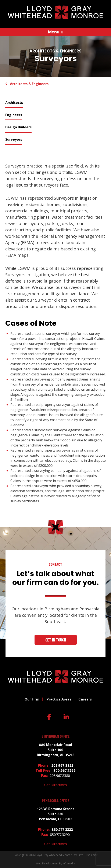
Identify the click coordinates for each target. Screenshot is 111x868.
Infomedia (69, 863)
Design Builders (18, 127)
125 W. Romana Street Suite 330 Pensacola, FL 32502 (56, 814)
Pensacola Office (56, 801)
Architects (14, 103)
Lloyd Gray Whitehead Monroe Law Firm (59, 855)
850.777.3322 (62, 830)
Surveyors (14, 139)
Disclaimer (91, 855)
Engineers (14, 115)
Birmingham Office (55, 736)
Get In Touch (56, 640)
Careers (85, 699)
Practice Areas (59, 699)
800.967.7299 (65, 770)
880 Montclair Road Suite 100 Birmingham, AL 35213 (56, 750)
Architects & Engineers (27, 84)
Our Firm (32, 699)
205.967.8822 (62, 765)
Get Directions (56, 785)
